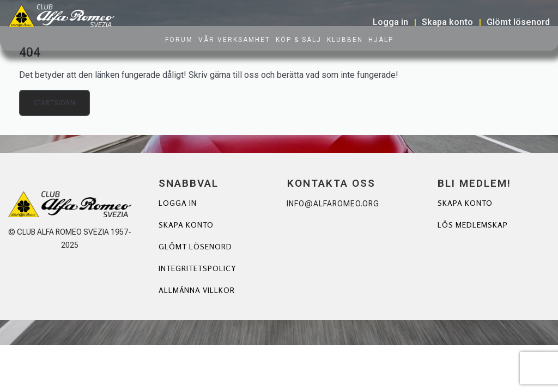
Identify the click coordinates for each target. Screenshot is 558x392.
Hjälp (381, 40)
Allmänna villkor (197, 290)
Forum (179, 40)
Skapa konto (186, 225)
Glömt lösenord (195, 246)
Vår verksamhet (234, 40)
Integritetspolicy (197, 268)
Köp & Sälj (299, 40)
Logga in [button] (390, 22)
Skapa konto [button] (447, 22)
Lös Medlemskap (473, 225)
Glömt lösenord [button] (518, 22)
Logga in (178, 203)
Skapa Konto (465, 203)
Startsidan (54, 103)
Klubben (345, 40)
